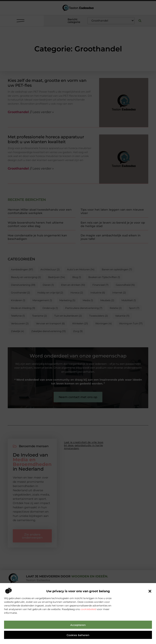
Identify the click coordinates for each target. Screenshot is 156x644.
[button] (150, 610)
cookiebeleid (88, 628)
